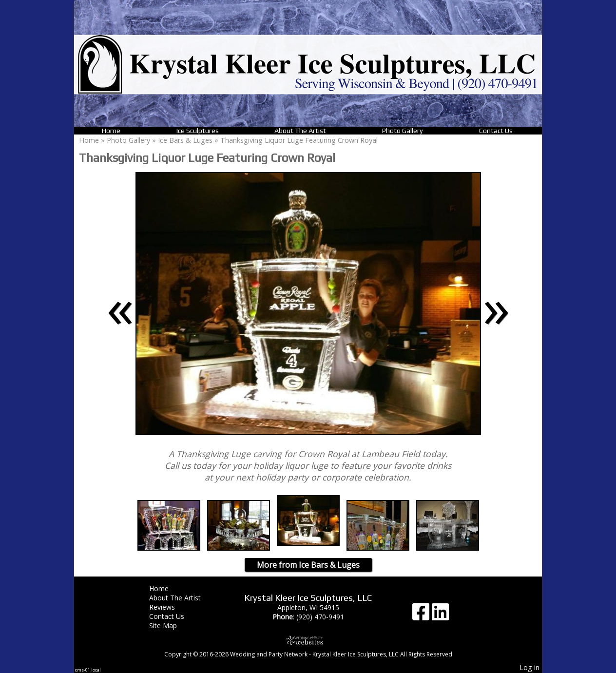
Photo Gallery (403, 131)
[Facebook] (422, 615)
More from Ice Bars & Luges (308, 565)
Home (111, 131)
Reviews (169, 607)
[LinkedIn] (440, 615)
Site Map (170, 625)
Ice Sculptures (198, 131)
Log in (529, 667)
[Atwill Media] (308, 640)
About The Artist (300, 131)
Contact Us (496, 131)
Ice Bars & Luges (186, 140)
